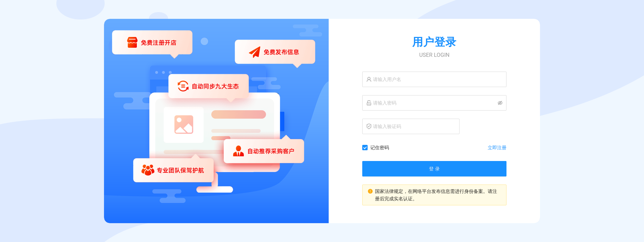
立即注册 (497, 148)
